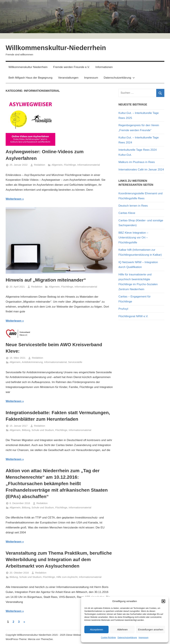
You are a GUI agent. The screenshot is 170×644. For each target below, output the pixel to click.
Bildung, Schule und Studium (38, 430)
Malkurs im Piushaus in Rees (137, 162)
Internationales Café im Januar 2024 (141, 170)
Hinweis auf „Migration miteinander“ (46, 280)
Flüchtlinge (70, 165)
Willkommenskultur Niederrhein (28, 67)
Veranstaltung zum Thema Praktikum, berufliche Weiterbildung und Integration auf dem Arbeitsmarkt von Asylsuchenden (59, 560)
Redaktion (40, 165)
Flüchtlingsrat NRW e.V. (133, 316)
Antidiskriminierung (32, 362)
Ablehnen (122, 629)
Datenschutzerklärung (127, 638)
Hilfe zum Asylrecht (67, 577)
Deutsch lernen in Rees (133, 206)
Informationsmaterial (89, 165)
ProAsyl (123, 309)
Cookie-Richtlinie (108, 638)
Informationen (104, 67)
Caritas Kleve (127, 213)
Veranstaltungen (68, 78)
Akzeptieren (96, 629)
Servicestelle (75, 362)
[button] (163, 601)
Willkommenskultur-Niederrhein (56, 48)
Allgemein (57, 165)
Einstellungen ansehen (151, 629)
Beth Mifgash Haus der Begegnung (30, 78)
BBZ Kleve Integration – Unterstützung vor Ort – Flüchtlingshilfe (133, 238)
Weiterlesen (14, 199)
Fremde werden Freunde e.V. (71, 67)
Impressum (144, 638)
